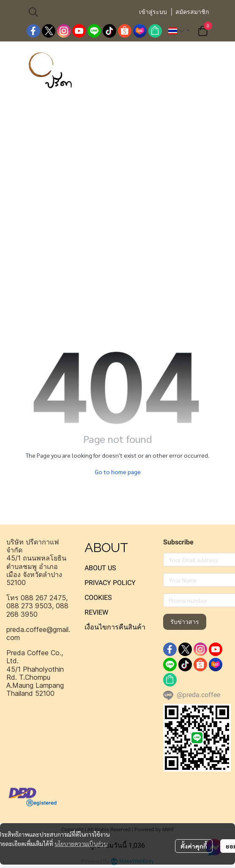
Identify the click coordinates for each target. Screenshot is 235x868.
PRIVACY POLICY (110, 583)
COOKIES (98, 597)
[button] (79, 12)
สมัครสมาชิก (192, 12)
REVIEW (96, 612)
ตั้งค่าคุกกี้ (194, 846)
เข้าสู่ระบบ (153, 12)
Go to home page (118, 472)
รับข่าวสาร (185, 622)
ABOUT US (100, 568)
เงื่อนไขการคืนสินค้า (115, 627)
